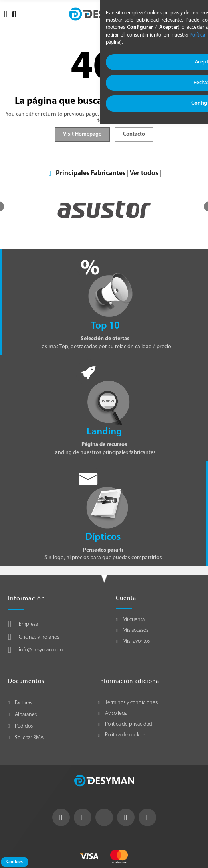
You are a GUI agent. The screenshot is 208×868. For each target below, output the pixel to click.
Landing (104, 432)
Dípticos (103, 537)
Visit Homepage (82, 134)
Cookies (15, 862)
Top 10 (105, 326)
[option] (104, 209)
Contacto (134, 134)
